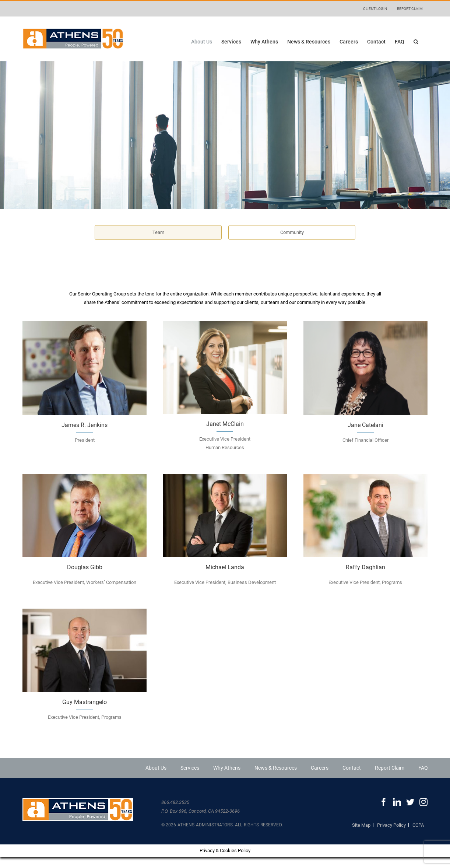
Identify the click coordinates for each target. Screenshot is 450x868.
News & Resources (276, 768)
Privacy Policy (391, 825)
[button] (416, 41)
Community (292, 232)
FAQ (423, 768)
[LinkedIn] (397, 802)
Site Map (361, 825)
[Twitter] (410, 802)
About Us (156, 768)
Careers (320, 768)
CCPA (418, 825)
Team (158, 232)
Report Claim (390, 768)
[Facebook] (384, 802)
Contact (352, 768)
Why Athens (227, 768)
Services (190, 768)
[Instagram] (423, 802)
